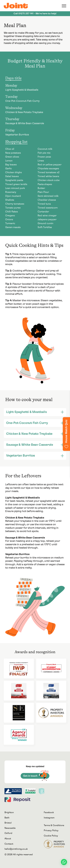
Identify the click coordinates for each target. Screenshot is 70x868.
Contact (9, 844)
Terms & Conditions (54, 825)
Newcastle (10, 828)
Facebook (49, 812)
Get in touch (36, 776)
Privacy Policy (51, 830)
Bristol (8, 823)
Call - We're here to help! (35, 14)
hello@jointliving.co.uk (16, 849)
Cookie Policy (51, 836)
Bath (7, 818)
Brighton (9, 812)
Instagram (49, 818)
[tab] (35, 412)
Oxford (8, 833)
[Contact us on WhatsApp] (64, 862)
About (8, 839)
